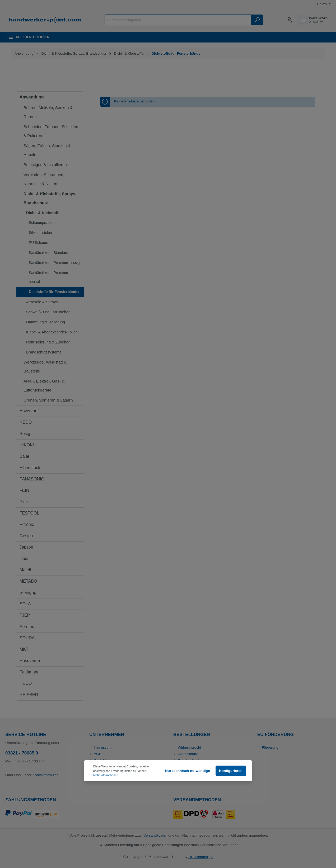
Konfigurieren (231, 771)
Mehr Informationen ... (107, 775)
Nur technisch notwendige (188, 771)
